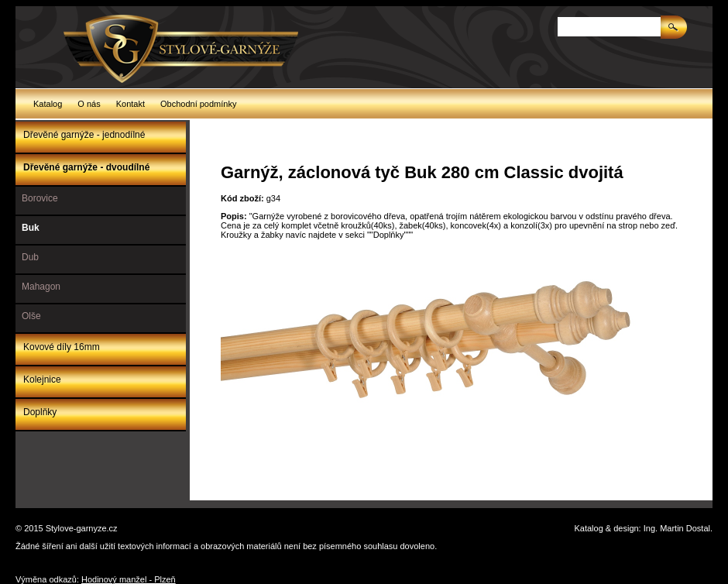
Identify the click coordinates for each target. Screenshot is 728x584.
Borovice (40, 198)
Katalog (48, 104)
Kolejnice (42, 380)
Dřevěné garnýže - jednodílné (84, 135)
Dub (30, 257)
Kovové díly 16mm (62, 347)
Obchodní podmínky (198, 104)
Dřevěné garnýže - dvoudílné (86, 167)
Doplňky (40, 412)
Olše (31, 316)
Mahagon (41, 287)
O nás (89, 104)
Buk (31, 228)
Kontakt (130, 104)
